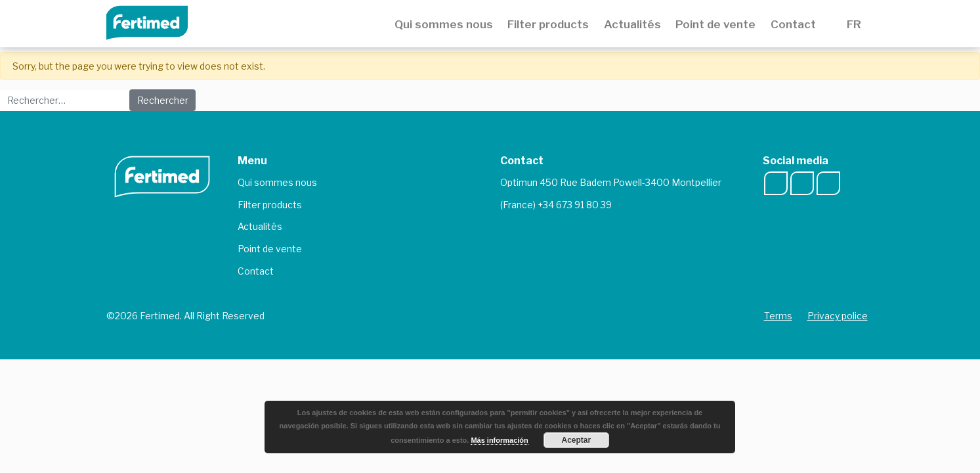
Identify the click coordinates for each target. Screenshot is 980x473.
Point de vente (715, 24)
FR (857, 24)
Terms (778, 316)
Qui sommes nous (444, 24)
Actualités (632, 24)
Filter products (548, 24)
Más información (499, 440)
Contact (793, 24)
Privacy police (838, 316)
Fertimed (156, 21)
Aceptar (577, 440)
